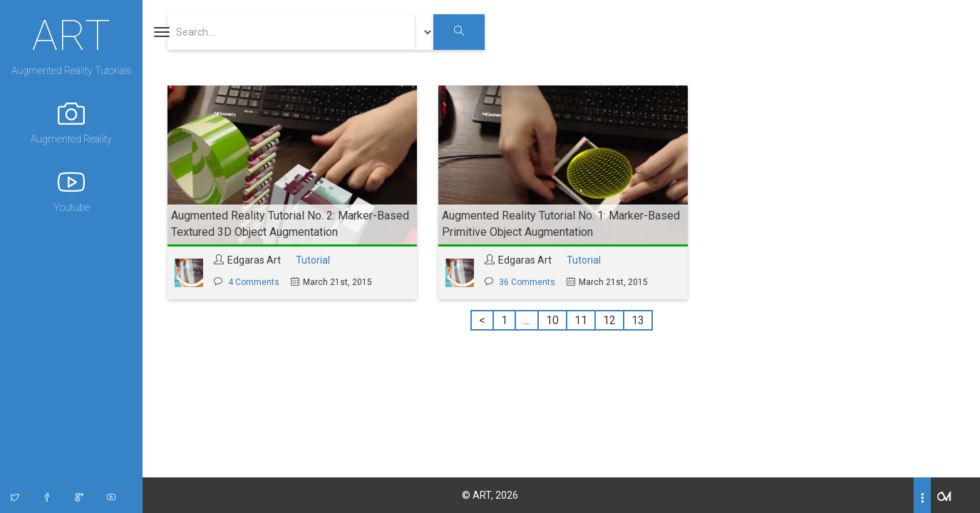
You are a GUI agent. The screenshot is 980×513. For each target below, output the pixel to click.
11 (581, 320)
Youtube (71, 191)
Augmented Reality (71, 122)
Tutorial (313, 260)
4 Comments (254, 282)
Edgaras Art (254, 260)
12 (609, 320)
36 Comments (527, 282)
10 (552, 320)
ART (71, 33)
